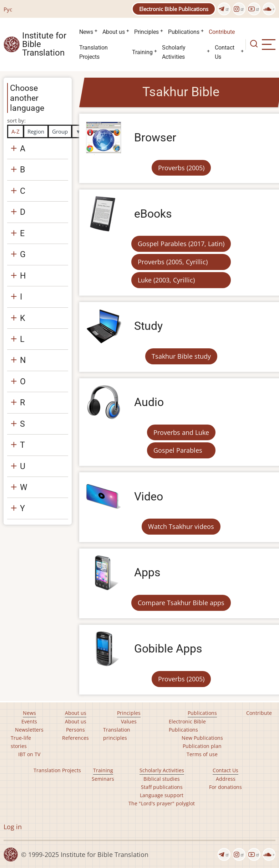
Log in (13, 827)
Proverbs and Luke (181, 432)
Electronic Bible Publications (174, 9)
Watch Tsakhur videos (181, 526)
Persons (75, 730)
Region (36, 131)
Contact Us (225, 52)
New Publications (202, 738)
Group (60, 131)
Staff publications (162, 787)
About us (114, 32)
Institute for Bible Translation (44, 45)
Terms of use (202, 754)
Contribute (222, 32)
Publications (184, 32)
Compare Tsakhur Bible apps (181, 603)
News (86, 32)
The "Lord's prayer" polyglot (162, 803)
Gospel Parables (178, 450)
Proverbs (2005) (181, 168)
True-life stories (21, 742)
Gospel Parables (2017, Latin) (181, 244)
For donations (225, 787)
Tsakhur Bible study (181, 356)
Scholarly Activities (174, 52)
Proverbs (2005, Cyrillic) (173, 262)
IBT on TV (29, 754)
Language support (162, 795)
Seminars (103, 779)
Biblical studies (162, 779)
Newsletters (29, 730)
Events (29, 721)
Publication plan (202, 746)
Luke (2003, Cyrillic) (166, 280)
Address (226, 779)
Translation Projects (93, 52)
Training (142, 52)
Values (129, 721)
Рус (8, 9)
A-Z (16, 131)
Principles (146, 32)
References (75, 738)
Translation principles (117, 734)
